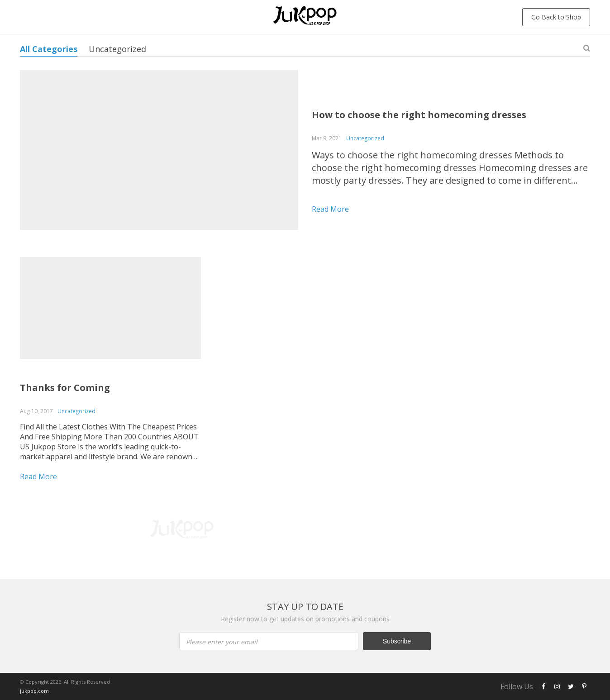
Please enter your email (222, 642)
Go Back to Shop (556, 17)
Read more (330, 209)
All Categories (49, 49)
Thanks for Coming (65, 388)
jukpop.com (34, 691)
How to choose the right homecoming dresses (419, 115)
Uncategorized (117, 49)
